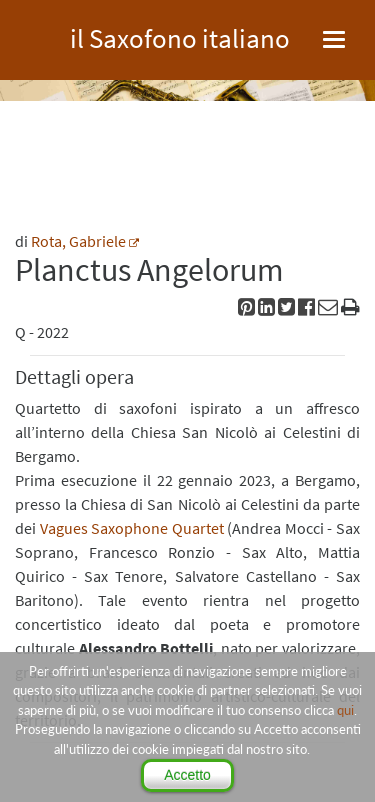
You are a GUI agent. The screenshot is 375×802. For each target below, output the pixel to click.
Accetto (187, 775)
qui (345, 710)
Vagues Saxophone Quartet (132, 528)
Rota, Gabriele (78, 241)
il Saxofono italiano (180, 35)
